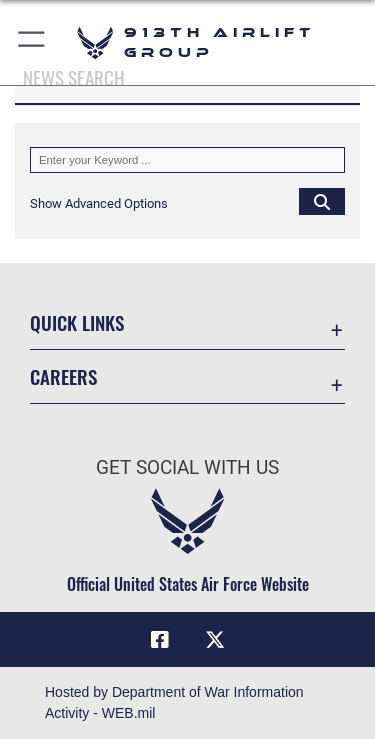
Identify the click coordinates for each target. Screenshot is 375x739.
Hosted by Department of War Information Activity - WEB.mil (174, 702)
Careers (63, 376)
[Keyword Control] (187, 160)
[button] (32, 42)
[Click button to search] (322, 201)
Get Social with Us (187, 467)
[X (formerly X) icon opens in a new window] (215, 640)
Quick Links (77, 322)
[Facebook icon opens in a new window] (160, 640)
